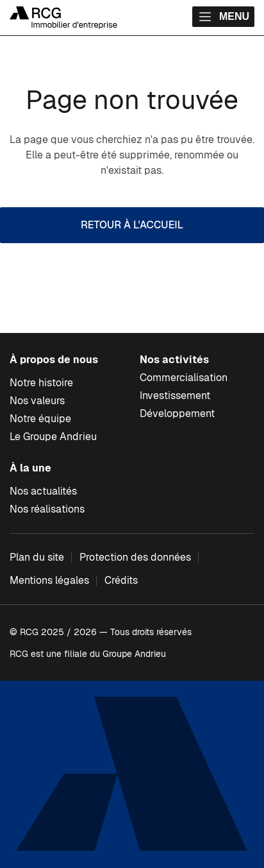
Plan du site (37, 557)
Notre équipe (40, 419)
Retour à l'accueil (132, 225)
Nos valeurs (37, 401)
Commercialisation (184, 378)
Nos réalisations (47, 509)
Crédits (121, 580)
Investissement (175, 396)
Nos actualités (43, 491)
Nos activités (174, 360)
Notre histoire (41, 383)
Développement (177, 413)
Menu (223, 17)
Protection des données (135, 557)
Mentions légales (49, 580)
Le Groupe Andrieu (53, 437)
